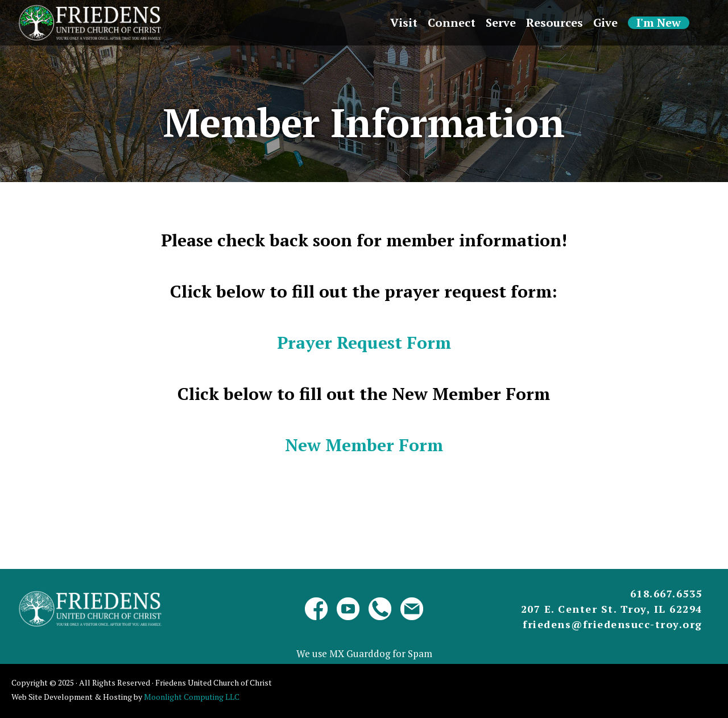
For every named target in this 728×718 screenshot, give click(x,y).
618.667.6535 (666, 593)
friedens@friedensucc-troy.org (613, 624)
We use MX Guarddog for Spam (364, 653)
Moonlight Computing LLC (192, 697)
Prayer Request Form (364, 343)
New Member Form (364, 445)
